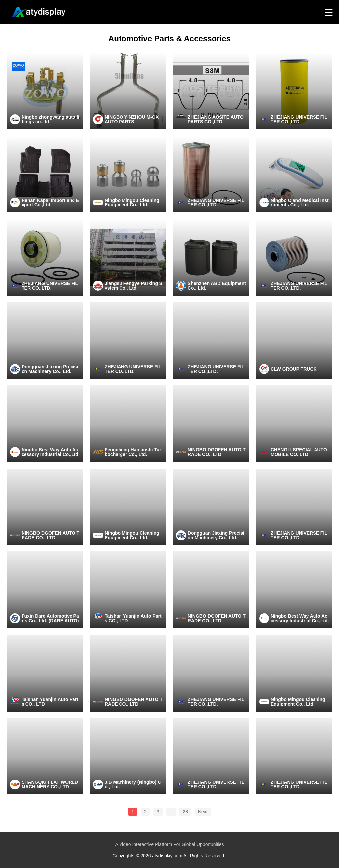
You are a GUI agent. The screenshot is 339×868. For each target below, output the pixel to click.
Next (203, 812)
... (171, 812)
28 (185, 812)
